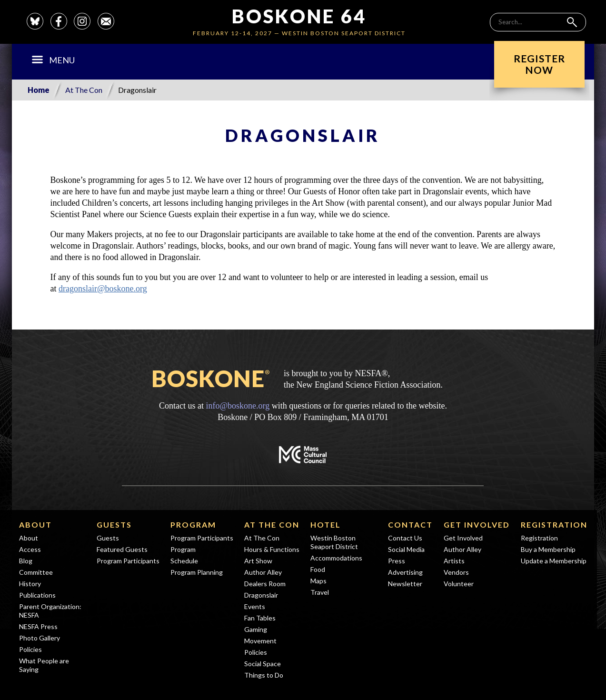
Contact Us (405, 538)
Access (30, 549)
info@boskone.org (238, 406)
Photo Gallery (40, 638)
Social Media (406, 549)
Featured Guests (122, 549)
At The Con (84, 90)
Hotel (326, 525)
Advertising (405, 572)
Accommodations (336, 558)
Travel (320, 592)
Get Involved (477, 525)
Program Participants (128, 561)
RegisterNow (539, 64)
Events (255, 606)
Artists (454, 561)
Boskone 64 (299, 16)
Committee (36, 572)
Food (318, 569)
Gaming (256, 629)
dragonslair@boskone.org (103, 289)
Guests (114, 525)
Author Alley (263, 572)
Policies (30, 649)
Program (193, 525)
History (30, 584)
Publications (37, 595)
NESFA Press (38, 626)
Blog (26, 561)
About (35, 525)
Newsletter (405, 584)
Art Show (258, 561)
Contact (410, 525)
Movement (260, 641)
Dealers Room (265, 584)
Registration (554, 525)
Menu (53, 60)
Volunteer (459, 584)
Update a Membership (554, 561)
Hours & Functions (272, 549)
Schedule (184, 561)
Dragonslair (261, 595)
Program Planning (197, 572)
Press (397, 561)
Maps (318, 581)
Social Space (263, 664)
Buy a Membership (548, 549)
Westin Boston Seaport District (334, 542)
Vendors (456, 572)
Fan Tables (260, 618)
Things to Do (264, 675)
